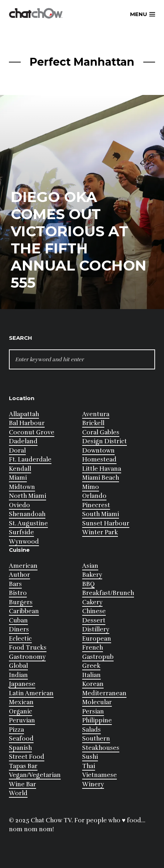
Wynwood (24, 542)
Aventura (96, 414)
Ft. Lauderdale (30, 460)
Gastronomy (27, 657)
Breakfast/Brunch (108, 593)
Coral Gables (101, 432)
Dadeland (23, 441)
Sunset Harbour (106, 523)
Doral (17, 451)
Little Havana (102, 469)
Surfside (21, 532)
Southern (96, 739)
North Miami (28, 496)
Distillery (96, 629)
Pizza (16, 730)
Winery (93, 784)
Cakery (92, 602)
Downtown (98, 451)
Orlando (94, 496)
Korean (93, 684)
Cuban (18, 620)
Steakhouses (101, 748)
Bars (15, 584)
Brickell (93, 423)
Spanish (20, 748)
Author (19, 575)
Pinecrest (96, 505)
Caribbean (24, 611)
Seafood (21, 739)
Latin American (31, 693)
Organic (21, 711)
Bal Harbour (27, 423)
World (18, 793)
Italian (91, 675)
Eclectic (20, 639)
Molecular (97, 702)
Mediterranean (104, 693)
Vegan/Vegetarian (35, 775)
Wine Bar (23, 784)
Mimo (91, 487)
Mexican (21, 702)
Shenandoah (27, 514)
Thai (89, 766)
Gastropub (98, 657)
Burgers (21, 602)
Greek (91, 666)
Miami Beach (101, 478)
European (97, 639)
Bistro (18, 593)
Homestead (99, 460)
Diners (19, 629)
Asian (90, 566)
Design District (105, 441)
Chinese (94, 611)
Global (18, 666)
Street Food (27, 757)
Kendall (20, 469)
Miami (18, 478)
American (23, 566)
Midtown (22, 487)
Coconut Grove (32, 432)
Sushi (90, 757)
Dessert (94, 620)
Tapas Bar (23, 766)
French (93, 648)
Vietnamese (100, 775)
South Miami (101, 514)
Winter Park (100, 532)
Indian (18, 675)
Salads (91, 730)
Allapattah (24, 414)
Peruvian (22, 720)
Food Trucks (28, 648)
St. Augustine (28, 523)
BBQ (88, 584)
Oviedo (19, 505)
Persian (93, 711)
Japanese (22, 684)
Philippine (97, 720)
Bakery (92, 575)
